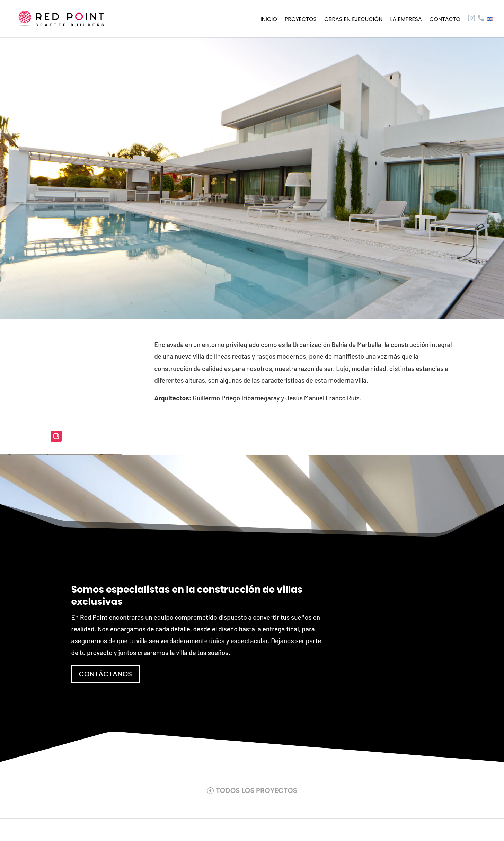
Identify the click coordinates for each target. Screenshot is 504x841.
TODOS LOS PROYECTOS (257, 790)
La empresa (406, 20)
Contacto (445, 20)
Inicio (269, 20)
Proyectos (301, 20)
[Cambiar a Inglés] (490, 27)
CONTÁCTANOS (106, 674)
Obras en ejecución (353, 20)
